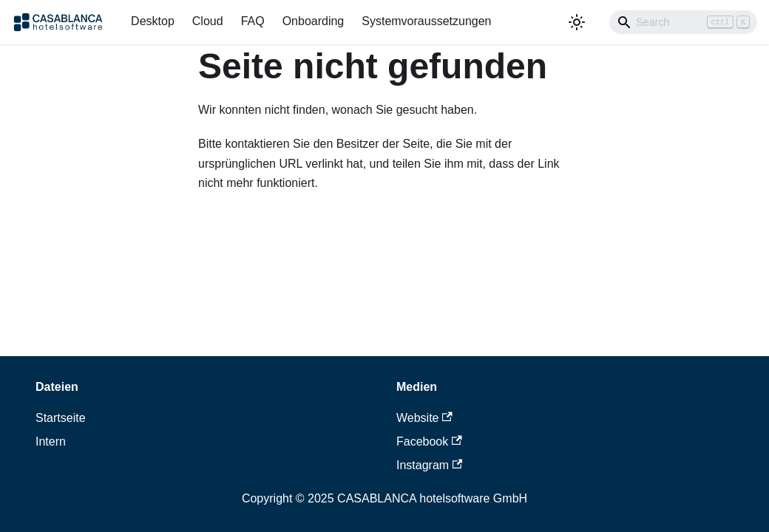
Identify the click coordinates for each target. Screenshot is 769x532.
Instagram (429, 465)
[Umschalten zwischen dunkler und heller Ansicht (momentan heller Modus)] (577, 22)
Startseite (61, 418)
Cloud (208, 21)
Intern (51, 441)
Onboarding (314, 21)
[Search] (683, 22)
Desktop (153, 21)
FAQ (253, 21)
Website (424, 418)
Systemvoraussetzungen (426, 21)
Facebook (429, 441)
